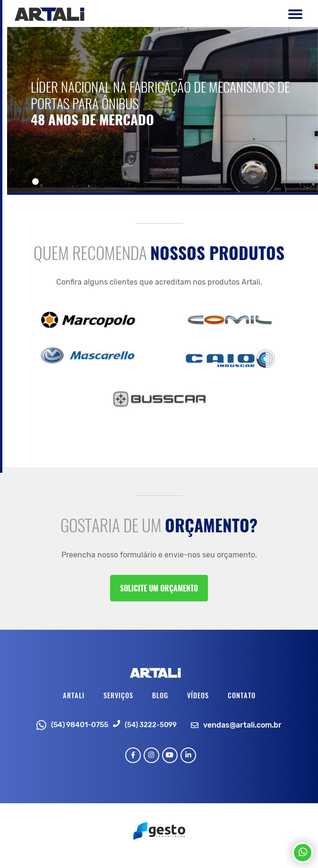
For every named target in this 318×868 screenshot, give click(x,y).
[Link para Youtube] (170, 755)
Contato (242, 695)
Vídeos (198, 695)
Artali (74, 695)
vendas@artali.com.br (242, 725)
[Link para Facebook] (133, 755)
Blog (160, 695)
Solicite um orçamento (159, 588)
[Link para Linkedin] (188, 755)
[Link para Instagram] (151, 755)
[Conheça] (163, 110)
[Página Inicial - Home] (50, 13)
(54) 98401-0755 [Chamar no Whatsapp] (72, 725)
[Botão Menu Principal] (293, 16)
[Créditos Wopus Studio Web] (159, 830)
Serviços (118, 695)
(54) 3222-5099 (151, 725)
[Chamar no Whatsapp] (303, 853)
